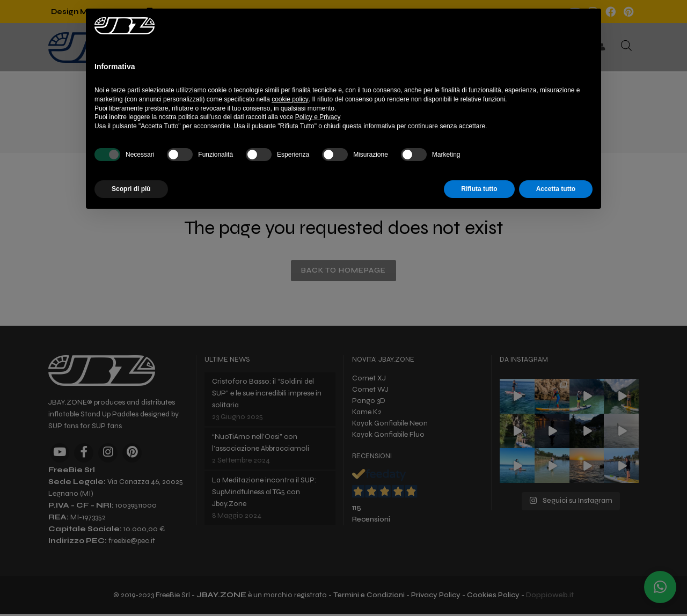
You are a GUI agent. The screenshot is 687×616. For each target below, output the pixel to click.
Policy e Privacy (318, 117)
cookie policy (290, 99)
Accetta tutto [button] (556, 189)
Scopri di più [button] (131, 189)
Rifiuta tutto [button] (479, 189)
